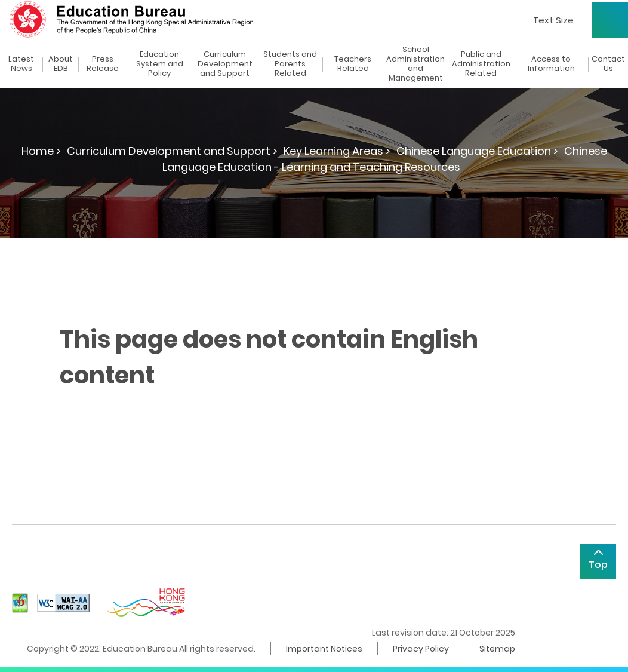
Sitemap (497, 649)
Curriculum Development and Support (225, 64)
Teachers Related (353, 64)
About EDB (61, 64)
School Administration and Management (415, 64)
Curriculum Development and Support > (172, 151)
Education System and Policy (160, 64)
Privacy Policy (421, 649)
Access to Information (551, 64)
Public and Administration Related (481, 64)
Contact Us (608, 64)
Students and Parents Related (290, 64)
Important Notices (324, 649)
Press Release (103, 64)
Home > (41, 151)
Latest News (21, 64)
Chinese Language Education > (477, 151)
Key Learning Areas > (337, 151)
